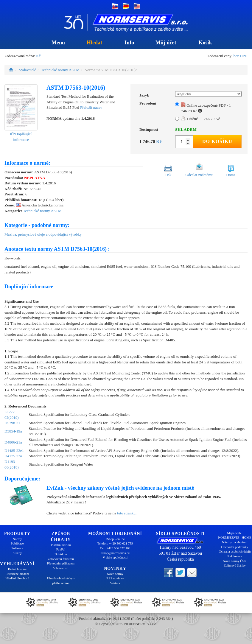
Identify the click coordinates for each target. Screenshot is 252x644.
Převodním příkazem (61, 563)
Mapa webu (235, 533)
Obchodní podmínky (235, 547)
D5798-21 (12, 423)
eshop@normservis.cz (115, 553)
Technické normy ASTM (60, 70)
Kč (38, 56)
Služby (17, 553)
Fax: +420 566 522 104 (115, 548)
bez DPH (241, 56)
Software (17, 548)
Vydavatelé (27, 70)
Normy (17, 539)
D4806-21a (13, 442)
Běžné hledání (17, 569)
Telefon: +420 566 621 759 (115, 543)
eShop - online (115, 539)
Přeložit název (91, 107)
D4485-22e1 (14, 451)
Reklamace (235, 556)
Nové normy (115, 574)
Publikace (17, 543)
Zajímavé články (235, 565)
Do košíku (217, 141)
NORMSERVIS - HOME (235, 537)
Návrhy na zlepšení (235, 542)
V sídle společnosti (115, 557)
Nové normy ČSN (235, 561)
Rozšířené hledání (17, 574)
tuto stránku (126, 513)
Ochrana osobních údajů (235, 551)
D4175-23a (13, 456)
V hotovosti (61, 568)
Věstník (115, 583)
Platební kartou (61, 545)
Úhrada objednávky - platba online (61, 581)
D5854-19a (13, 431)
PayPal (61, 549)
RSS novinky (115, 578)
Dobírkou (61, 554)
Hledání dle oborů (17, 578)
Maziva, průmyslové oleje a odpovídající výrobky (43, 234)
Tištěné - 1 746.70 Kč (201, 119)
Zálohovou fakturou (61, 559)
